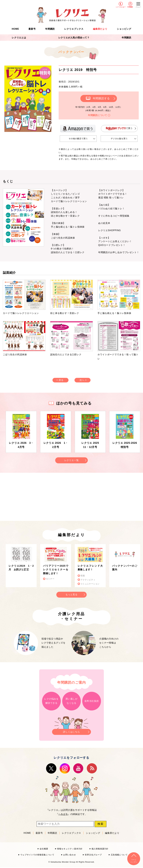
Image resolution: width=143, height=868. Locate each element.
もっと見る (71, 595)
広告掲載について (119, 855)
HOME (15, 29)
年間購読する (101, 98)
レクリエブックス (74, 29)
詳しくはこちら (71, 731)
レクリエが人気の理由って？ (74, 38)
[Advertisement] (47, 496)
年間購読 (130, 7)
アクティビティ (88, 580)
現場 (83, 576)
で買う (119, 128)
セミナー (50, 579)
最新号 (32, 29)
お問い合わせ (70, 855)
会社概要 (44, 849)
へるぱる (63, 814)
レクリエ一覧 (72, 460)
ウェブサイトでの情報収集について (37, 855)
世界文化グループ (93, 855)
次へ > (83, 380)
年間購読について (98, 115)
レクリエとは (19, 38)
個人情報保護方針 (100, 849)
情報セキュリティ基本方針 (70, 849)
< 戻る (60, 380)
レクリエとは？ (121, 7)
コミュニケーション (90, 584)
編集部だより (100, 29)
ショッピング (124, 29)
